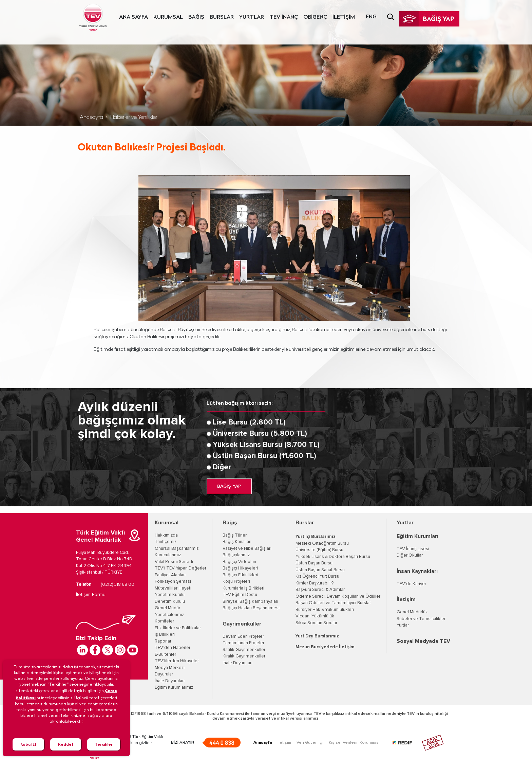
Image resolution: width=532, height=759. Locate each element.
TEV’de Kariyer (411, 584)
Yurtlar (405, 523)
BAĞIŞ (196, 17)
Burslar (305, 523)
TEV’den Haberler (173, 648)
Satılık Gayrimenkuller (244, 650)
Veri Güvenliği (310, 743)
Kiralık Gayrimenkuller (244, 656)
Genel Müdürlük (412, 612)
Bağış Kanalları (237, 542)
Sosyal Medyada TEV (423, 641)
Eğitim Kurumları (417, 536)
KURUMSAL (168, 17)
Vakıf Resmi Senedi (174, 562)
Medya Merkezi (170, 668)
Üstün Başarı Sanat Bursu (320, 570)
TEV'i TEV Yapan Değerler (180, 568)
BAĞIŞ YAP (229, 486)
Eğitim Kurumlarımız (174, 688)
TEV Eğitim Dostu (240, 595)
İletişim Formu (91, 595)
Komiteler (164, 621)
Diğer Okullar (410, 555)
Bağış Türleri (235, 535)
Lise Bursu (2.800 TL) (249, 422)
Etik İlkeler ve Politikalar (178, 628)
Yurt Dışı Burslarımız (317, 636)
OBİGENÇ (315, 17)
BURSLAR (222, 17)
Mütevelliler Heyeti (173, 588)
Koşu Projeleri (236, 582)
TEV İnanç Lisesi (413, 549)
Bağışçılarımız (236, 555)
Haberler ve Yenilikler (134, 118)
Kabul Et (28, 744)
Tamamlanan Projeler (243, 643)
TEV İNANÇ (284, 17)
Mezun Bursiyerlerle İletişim (325, 647)
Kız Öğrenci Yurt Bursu (317, 576)
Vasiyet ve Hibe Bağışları (247, 549)
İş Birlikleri (165, 635)
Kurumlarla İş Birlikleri (243, 588)
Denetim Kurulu (170, 602)
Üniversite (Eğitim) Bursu (319, 550)
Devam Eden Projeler (243, 637)
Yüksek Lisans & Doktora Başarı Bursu (333, 557)
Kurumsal (167, 523)
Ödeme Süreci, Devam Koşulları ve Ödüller (338, 597)
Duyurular (164, 674)
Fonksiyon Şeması (173, 582)
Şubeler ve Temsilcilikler (421, 619)
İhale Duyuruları (170, 681)
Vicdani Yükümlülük (315, 616)
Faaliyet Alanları (170, 575)
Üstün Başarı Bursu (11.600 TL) (264, 456)
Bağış (230, 523)
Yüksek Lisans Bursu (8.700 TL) (266, 445)
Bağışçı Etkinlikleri (240, 575)
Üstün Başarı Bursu (314, 563)
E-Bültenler (165, 655)
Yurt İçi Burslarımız (316, 537)
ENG (371, 17)
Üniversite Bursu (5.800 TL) (260, 434)
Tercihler (104, 744)
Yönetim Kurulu (170, 595)
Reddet (66, 744)
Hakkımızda (166, 535)
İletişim (406, 599)
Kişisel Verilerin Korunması (354, 743)
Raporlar (163, 641)
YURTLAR (252, 17)
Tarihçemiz (166, 542)
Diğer (222, 467)
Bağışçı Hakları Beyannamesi (251, 608)
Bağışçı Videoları (239, 562)
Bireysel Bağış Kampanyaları (250, 602)
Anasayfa (91, 118)
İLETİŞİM (344, 17)
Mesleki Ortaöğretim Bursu (322, 544)
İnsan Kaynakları (417, 571)
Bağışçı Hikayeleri (240, 568)
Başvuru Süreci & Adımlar (320, 590)
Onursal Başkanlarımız (177, 549)
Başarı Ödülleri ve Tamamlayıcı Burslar (333, 603)
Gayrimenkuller (242, 624)
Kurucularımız (168, 555)
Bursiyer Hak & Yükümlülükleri (325, 610)
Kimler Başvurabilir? (315, 583)
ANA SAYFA (134, 17)
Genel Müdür (167, 608)
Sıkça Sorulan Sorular (316, 623)
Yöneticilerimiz (169, 615)
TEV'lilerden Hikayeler (177, 661)
